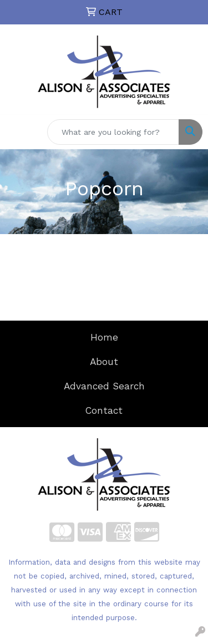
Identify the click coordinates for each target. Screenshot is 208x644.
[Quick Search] (113, 132)
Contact (104, 410)
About (104, 362)
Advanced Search (104, 386)
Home (104, 337)
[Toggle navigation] (17, 132)
